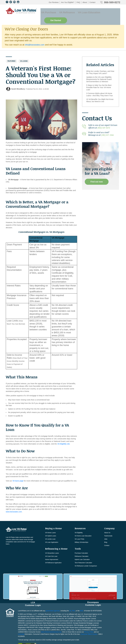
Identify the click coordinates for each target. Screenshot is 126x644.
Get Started (109, 11)
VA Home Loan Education (83, 528)
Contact (92, 2)
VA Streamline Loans (52, 546)
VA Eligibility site (64, 436)
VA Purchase (47, 11)
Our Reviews (54, 2)
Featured (11, 54)
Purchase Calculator (81, 546)
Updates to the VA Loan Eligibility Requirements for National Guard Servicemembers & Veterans (99, 72)
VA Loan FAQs (79, 532)
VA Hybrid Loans (51, 528)
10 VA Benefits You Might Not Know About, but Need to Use (100, 93)
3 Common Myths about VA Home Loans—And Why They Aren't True (99, 87)
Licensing (21, 625)
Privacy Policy (89, 622)
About (85, 2)
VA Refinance (64, 11)
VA (70, 601)
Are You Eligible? (68, 2)
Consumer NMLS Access (89, 625)
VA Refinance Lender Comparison (86, 559)
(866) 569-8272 (104, 120)
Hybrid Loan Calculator (82, 552)
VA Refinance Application (53, 555)
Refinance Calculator (82, 549)
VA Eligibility (79, 525)
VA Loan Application (52, 535)
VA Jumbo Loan (50, 532)
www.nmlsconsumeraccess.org (51, 622)
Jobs (106, 532)
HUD (82, 601)
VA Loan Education (84, 11)
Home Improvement (52, 552)
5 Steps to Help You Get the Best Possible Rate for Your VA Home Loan (99, 80)
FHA (73, 601)
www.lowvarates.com (14, 504)
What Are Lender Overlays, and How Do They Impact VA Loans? (100, 65)
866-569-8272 (112, 2)
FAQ (78, 2)
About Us (107, 525)
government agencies (53, 601)
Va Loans (24, 54)
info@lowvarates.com (35, 37)
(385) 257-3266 (107, 128)
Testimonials (108, 528)
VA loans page (18, 473)
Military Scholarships (81, 535)
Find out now (97, 174)
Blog (106, 535)
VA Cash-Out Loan (51, 549)
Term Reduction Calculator (83, 555)
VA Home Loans (50, 525)
